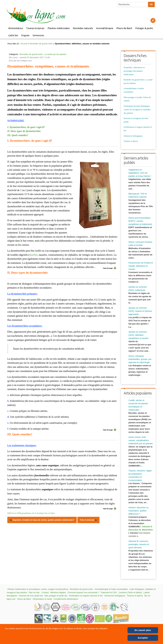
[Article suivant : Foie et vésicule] (88, 520)
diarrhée (33, 255)
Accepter (143, 638)
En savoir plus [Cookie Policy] (143, 630)
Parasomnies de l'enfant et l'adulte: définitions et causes (141, 266)
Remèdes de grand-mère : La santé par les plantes (43, 54)
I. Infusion (145, 527)
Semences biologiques (133, 136)
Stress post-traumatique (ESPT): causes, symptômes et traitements (140, 221)
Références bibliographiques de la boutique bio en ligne (31, 513)
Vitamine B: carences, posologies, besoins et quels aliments (139, 544)
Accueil (24, 44)
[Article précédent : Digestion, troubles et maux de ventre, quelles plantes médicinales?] (42, 520)
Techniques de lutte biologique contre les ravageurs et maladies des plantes (137, 110)
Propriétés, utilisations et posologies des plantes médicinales (134, 71)
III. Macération (146, 530)
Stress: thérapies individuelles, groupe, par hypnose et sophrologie (140, 359)
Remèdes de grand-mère (41, 44)
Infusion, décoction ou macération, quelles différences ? (138, 511)
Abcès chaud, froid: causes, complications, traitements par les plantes (141, 440)
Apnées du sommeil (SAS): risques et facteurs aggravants (140, 311)
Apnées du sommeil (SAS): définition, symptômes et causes (138, 335)
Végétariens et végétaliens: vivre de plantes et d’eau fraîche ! (140, 173)
